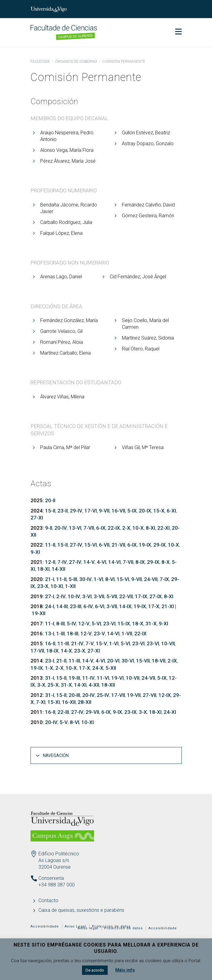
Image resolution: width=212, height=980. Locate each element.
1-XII (70, 586)
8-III (60, 624)
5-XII (111, 668)
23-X (43, 586)
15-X (159, 511)
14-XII (59, 569)
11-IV (88, 678)
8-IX (140, 562)
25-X (53, 685)
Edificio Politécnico (59, 854)
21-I (50, 579)
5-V (64, 722)
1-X (49, 668)
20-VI (113, 661)
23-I (50, 661)
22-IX (114, 528)
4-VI (101, 562)
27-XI (37, 518)
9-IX (117, 712)
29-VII (92, 712)
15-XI (54, 702)
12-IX (165, 695)
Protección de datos (123, 928)
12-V (84, 624)
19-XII (39, 613)
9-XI (35, 552)
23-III (76, 606)
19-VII (134, 695)
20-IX (145, 511)
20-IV (61, 528)
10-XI (57, 586)
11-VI (103, 678)
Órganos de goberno (76, 62)
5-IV (72, 624)
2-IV (61, 596)
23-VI (109, 624)
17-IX (141, 596)
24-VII (151, 579)
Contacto (48, 900)
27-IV (76, 545)
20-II (50, 500)
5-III (73, 579)
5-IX (132, 511)
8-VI (110, 579)
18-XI (43, 569)
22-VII (126, 596)
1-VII (127, 634)
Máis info (125, 970)
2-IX (172, 661)
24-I (50, 606)
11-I (50, 624)
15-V (101, 643)
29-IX (160, 545)
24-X (98, 668)
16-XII (69, 702)
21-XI (168, 606)
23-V (99, 634)
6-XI (171, 511)
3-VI (87, 596)
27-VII (150, 695)
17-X (154, 606)
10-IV (74, 596)
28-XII (85, 702)
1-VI (98, 579)
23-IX (130, 712)
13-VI (75, 528)
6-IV (88, 606)
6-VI (100, 606)
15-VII (143, 661)
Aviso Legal (75, 926)
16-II (50, 643)
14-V (89, 562)
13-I (50, 634)
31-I (50, 678)
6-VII (104, 545)
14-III (62, 606)
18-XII (108, 685)
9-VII (104, 511)
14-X (66, 651)
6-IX (101, 528)
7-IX (164, 579)
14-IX (125, 606)
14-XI (80, 685)
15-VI (91, 545)
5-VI (96, 624)
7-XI (41, 702)
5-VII (112, 596)
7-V (90, 643)
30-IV (85, 579)
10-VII (168, 643)
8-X (166, 562)
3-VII (99, 596)
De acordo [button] (95, 970)
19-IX (145, 545)
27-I (50, 596)
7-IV (62, 562)
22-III (63, 712)
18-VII (159, 661)
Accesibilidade (45, 926)
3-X (41, 685)
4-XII (94, 685)
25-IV (103, 695)
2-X (126, 528)
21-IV (77, 643)
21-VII (118, 545)
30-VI (128, 661)
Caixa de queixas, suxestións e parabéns (81, 910)
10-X (138, 528)
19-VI (117, 678)
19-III (74, 678)
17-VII (37, 651)
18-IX (52, 651)
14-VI (114, 562)
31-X (151, 624)
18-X (138, 624)
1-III (60, 634)
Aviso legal (88, 928)
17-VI (91, 511)
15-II (50, 511)
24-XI (170, 712)
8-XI (150, 528)
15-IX (124, 624)
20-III (74, 695)
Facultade (40, 62)
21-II (61, 661)
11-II (50, 545)
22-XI (163, 528)
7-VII (89, 528)
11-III (63, 643)
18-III (73, 634)
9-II (49, 528)
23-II (63, 511)
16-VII (118, 511)
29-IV (76, 511)
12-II (50, 562)
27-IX (156, 596)
